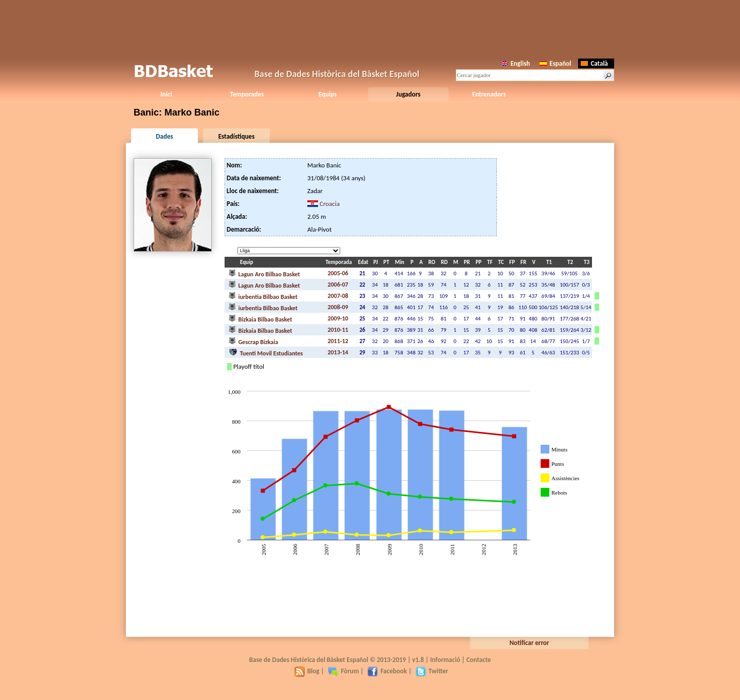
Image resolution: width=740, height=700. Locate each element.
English (515, 63)
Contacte (478, 660)
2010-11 (338, 330)
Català (594, 63)
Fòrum (343, 671)
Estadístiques (237, 136)
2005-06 (338, 273)
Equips (328, 94)
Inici (166, 94)
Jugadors (408, 94)
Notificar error (530, 643)
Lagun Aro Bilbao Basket (264, 273)
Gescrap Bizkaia (253, 341)
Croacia (330, 204)
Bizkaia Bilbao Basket (260, 318)
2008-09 (338, 307)
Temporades (247, 94)
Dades (164, 136)
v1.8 (418, 660)
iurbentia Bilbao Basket (263, 296)
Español (555, 63)
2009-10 (338, 318)
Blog (307, 671)
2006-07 (338, 285)
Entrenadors (489, 94)
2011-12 (338, 341)
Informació (445, 660)
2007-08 (338, 296)
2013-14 (338, 352)
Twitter (432, 671)
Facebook (387, 671)
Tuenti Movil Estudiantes (266, 352)
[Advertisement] (370, 28)
